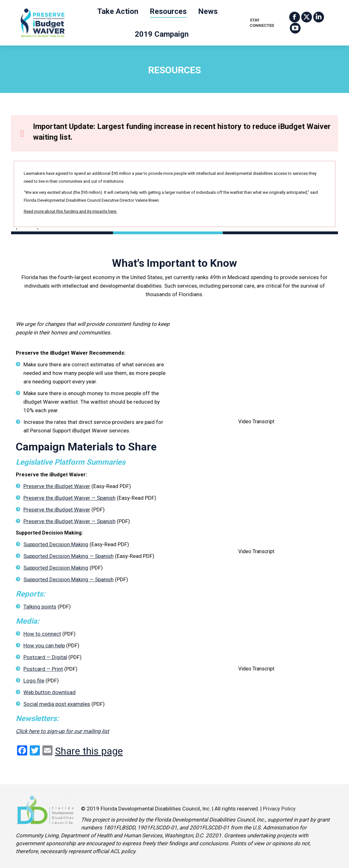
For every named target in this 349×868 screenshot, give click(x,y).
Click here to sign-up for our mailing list (62, 731)
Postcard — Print (43, 669)
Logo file (34, 681)
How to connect (42, 634)
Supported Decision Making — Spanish (69, 556)
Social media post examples (57, 704)
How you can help (44, 645)
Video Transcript (256, 422)
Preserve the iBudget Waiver (57, 486)
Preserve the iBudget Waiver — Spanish (69, 498)
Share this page (89, 751)
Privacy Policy (279, 809)
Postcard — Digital (45, 657)
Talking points (40, 607)
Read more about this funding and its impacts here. (70, 211)
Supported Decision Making (56, 544)
